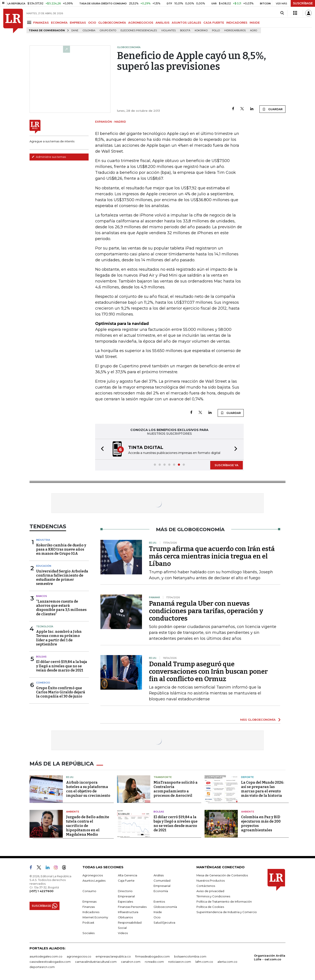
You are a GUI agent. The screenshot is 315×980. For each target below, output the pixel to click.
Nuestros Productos (211, 881)
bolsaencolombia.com (190, 956)
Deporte (247, 777)
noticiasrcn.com (180, 962)
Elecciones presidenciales (139, 31)
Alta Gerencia (128, 875)
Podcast (88, 922)
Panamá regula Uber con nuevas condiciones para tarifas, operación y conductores (206, 611)
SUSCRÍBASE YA (227, 465)
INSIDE (255, 23)
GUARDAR (272, 109)
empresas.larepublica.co (113, 956)
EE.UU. (70, 777)
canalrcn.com (131, 962)
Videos (123, 933)
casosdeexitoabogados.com (50, 962)
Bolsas (41, 657)
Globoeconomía (165, 907)
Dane (75, 31)
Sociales (88, 933)
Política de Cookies (210, 907)
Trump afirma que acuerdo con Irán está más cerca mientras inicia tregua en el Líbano (212, 556)
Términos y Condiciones (213, 896)
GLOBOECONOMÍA (112, 23)
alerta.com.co (227, 962)
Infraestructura (128, 912)
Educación (44, 566)
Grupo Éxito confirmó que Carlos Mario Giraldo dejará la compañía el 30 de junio (61, 692)
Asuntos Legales (94, 881)
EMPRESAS (78, 23)
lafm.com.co (204, 962)
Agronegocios (93, 875)
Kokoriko (201, 31)
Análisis (159, 875)
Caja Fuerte (126, 881)
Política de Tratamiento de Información (224, 902)
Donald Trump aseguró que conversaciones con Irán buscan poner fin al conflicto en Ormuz (208, 671)
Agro (254, 31)
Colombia (89, 31)
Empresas (89, 902)
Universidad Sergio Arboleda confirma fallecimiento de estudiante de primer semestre (62, 578)
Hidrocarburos (235, 31)
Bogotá (185, 31)
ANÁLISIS (163, 23)
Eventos (159, 902)
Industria (43, 540)
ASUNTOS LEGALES (186, 23)
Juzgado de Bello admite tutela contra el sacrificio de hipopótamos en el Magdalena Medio (88, 826)
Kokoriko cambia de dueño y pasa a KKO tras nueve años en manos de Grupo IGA (61, 549)
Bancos (42, 596)
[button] (101, 449)
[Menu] (30, 22)
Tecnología (45, 626)
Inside (158, 912)
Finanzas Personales (132, 907)
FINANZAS (41, 23)
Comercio (43, 683)
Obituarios (125, 917)
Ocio (157, 917)
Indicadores (91, 912)
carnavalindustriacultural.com (96, 962)
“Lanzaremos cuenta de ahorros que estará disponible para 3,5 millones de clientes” (61, 608)
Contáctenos (206, 886)
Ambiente (73, 812)
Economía (161, 891)
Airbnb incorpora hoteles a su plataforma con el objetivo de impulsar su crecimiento (88, 789)
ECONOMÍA (59, 23)
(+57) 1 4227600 (41, 891)
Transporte (163, 777)
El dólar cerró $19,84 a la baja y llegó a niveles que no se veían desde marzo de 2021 (62, 666)
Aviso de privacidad (210, 891)
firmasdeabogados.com (152, 956)
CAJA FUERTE (214, 23)
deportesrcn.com (42, 967)
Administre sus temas (49, 157)
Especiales (125, 902)
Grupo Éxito (108, 31)
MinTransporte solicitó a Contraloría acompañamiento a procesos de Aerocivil (176, 789)
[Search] (282, 13)
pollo (216, 31)
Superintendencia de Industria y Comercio (227, 912)
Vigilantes (168, 31)
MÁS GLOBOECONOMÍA (258, 720)
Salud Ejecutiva (164, 922)
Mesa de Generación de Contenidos (222, 875)
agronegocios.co (79, 956)
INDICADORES (237, 23)
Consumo (89, 891)
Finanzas (89, 907)
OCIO (92, 23)
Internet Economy (95, 917)
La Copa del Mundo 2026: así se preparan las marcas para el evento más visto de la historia (263, 789)
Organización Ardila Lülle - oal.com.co (270, 957)
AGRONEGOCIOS (141, 23)
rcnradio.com (154, 962)
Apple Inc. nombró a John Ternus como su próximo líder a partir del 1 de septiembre (59, 638)
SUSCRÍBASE (303, 3)
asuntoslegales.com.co (46, 956)
